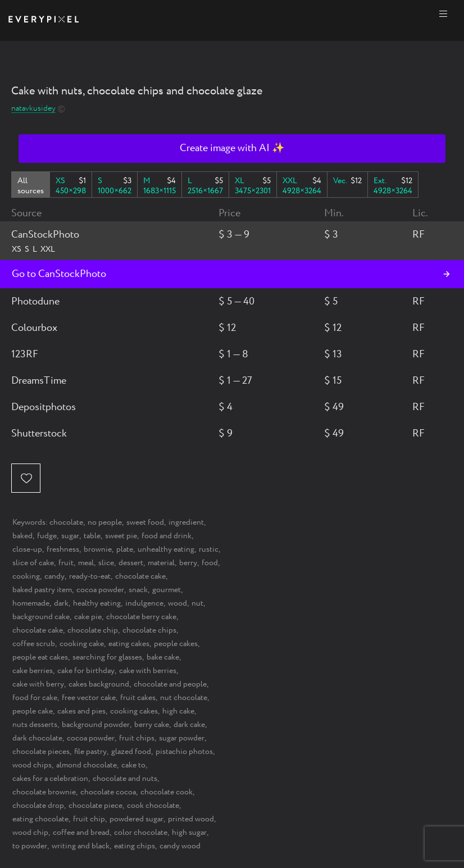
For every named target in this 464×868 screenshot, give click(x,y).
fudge (47, 536)
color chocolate (141, 833)
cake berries (33, 671)
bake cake (163, 657)
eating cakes (129, 644)
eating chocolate (40, 819)
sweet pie (121, 536)
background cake (41, 617)
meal (86, 563)
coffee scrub (34, 644)
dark (61, 603)
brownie (98, 549)
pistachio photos (184, 752)
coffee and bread (81, 833)
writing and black (81, 846)
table (92, 536)
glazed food (131, 752)
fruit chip (89, 819)
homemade (31, 603)
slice (106, 563)
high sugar (189, 833)
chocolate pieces (41, 752)
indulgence (144, 603)
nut (197, 603)
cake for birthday (86, 671)
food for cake (35, 698)
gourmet (167, 590)
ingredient (186, 522)
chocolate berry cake (141, 617)
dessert (131, 563)
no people (105, 522)
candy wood (180, 846)
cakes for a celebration (50, 779)
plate (125, 549)
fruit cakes (138, 698)
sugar (70, 536)
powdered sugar (137, 819)
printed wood (191, 819)
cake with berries (148, 671)
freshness (63, 549)
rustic (209, 549)
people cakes (176, 644)
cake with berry (38, 684)
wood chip (30, 833)
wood (178, 603)
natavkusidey (33, 109)
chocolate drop (38, 806)
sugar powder (182, 738)
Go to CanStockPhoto (59, 274)
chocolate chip (93, 630)
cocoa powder (100, 590)
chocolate (66, 522)
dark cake (189, 725)
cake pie (88, 617)
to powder (30, 846)
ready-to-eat (90, 576)
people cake (33, 711)
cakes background (99, 684)
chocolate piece (95, 806)
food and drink (167, 536)
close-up (27, 549)
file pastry (90, 752)
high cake (178, 711)
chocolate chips (149, 630)
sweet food (145, 522)
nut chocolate (184, 698)
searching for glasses (107, 657)
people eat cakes (40, 657)
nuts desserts (35, 725)
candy (54, 576)
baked (22, 536)
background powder (96, 725)
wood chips (32, 765)
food (210, 563)
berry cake (152, 725)
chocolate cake (140, 576)
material (161, 563)
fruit (66, 563)
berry (188, 563)
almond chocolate (87, 765)
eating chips (135, 846)
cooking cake (82, 644)
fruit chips (137, 738)
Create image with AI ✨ (232, 148)
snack (138, 590)
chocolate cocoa (108, 792)
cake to (133, 765)
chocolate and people (170, 684)
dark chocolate (37, 738)
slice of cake (33, 563)
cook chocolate (153, 806)
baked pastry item (42, 590)
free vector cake (89, 698)
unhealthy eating (166, 549)
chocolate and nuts (125, 779)
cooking (26, 576)
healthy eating (97, 603)
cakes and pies (81, 711)
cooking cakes (134, 711)
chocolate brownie (44, 792)
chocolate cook (167, 792)
